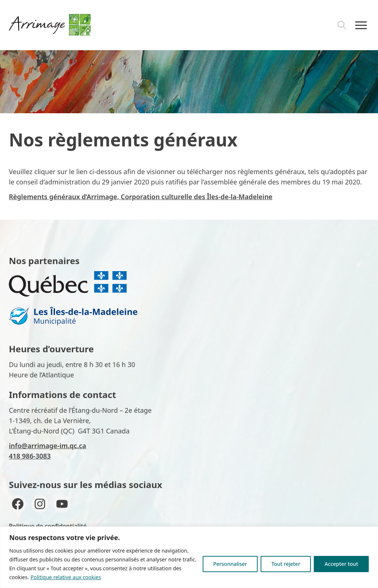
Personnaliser (230, 564)
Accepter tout (341, 564)
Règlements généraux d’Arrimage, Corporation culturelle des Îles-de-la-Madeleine (141, 197)
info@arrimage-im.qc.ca (47, 446)
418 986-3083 (30, 456)
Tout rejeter (286, 564)
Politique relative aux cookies (66, 577)
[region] (189, 557)
